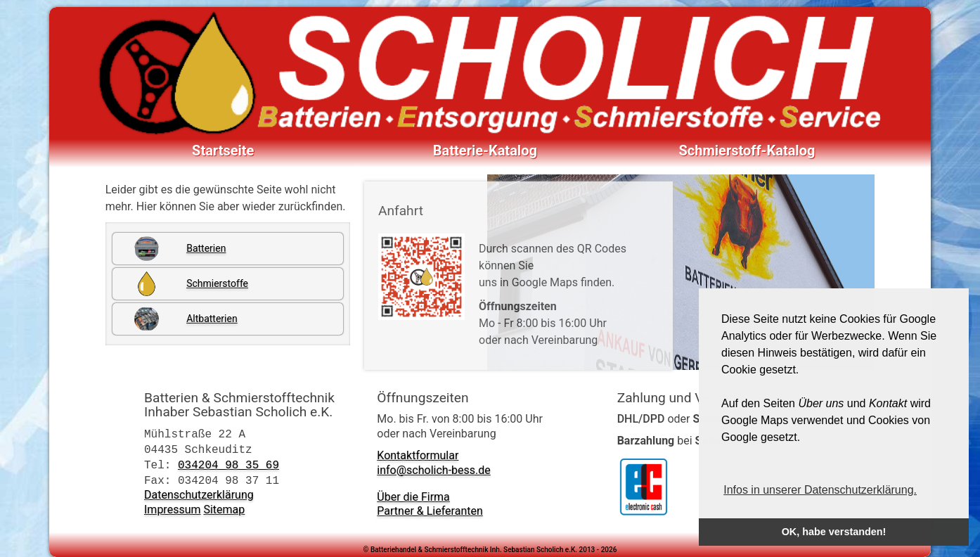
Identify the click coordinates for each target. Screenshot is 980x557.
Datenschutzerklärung (199, 495)
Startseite (223, 151)
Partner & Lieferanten (430, 511)
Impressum (173, 510)
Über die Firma (413, 497)
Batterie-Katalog (485, 151)
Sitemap (224, 510)
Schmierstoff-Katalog (747, 151)
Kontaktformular (418, 455)
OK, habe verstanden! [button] (834, 532)
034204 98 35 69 (228, 465)
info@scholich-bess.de (433, 470)
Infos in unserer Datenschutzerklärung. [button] (820, 490)
